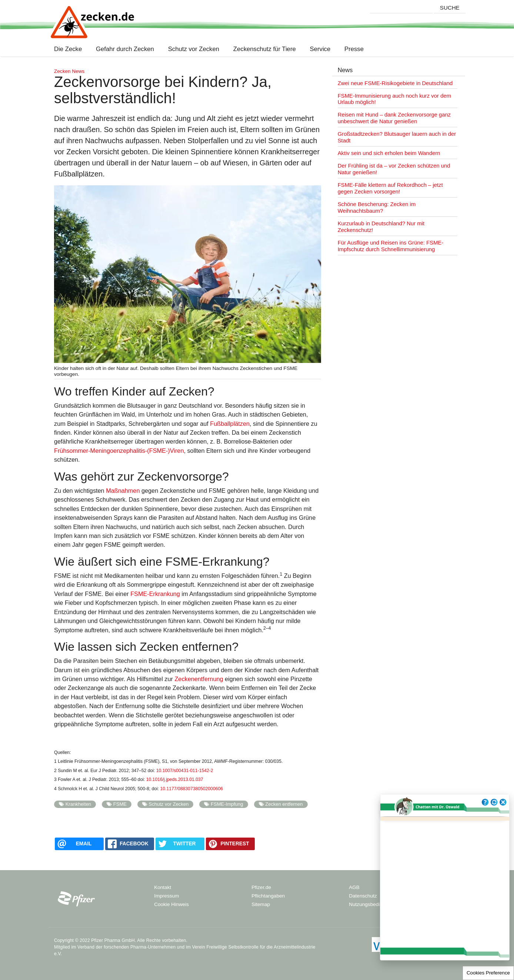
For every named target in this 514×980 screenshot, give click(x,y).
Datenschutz (363, 896)
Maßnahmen (123, 491)
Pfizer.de (261, 887)
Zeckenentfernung (199, 679)
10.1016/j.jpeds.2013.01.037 (175, 779)
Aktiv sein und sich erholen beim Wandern (389, 153)
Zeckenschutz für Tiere (265, 49)
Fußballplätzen (230, 424)
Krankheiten (78, 804)
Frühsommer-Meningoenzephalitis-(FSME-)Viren (119, 451)
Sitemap (261, 904)
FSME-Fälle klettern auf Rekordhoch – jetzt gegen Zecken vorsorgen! (390, 188)
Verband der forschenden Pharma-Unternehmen (126, 947)
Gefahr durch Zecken (125, 49)
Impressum (166, 896)
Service (320, 49)
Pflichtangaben (268, 896)
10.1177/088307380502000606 (192, 789)
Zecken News (69, 71)
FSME (120, 804)
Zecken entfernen (284, 804)
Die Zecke (70, 49)
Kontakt (163, 887)
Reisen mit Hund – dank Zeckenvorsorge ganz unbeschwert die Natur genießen (394, 118)
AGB (354, 887)
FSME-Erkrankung (155, 594)
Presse (354, 49)
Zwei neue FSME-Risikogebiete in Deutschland (395, 83)
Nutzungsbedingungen (374, 904)
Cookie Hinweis (171, 904)
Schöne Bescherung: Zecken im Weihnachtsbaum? (377, 208)
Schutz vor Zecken (194, 49)
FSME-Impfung (227, 804)
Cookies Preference (488, 973)
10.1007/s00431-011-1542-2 (185, 771)
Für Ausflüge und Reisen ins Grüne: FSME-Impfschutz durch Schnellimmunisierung (391, 246)
